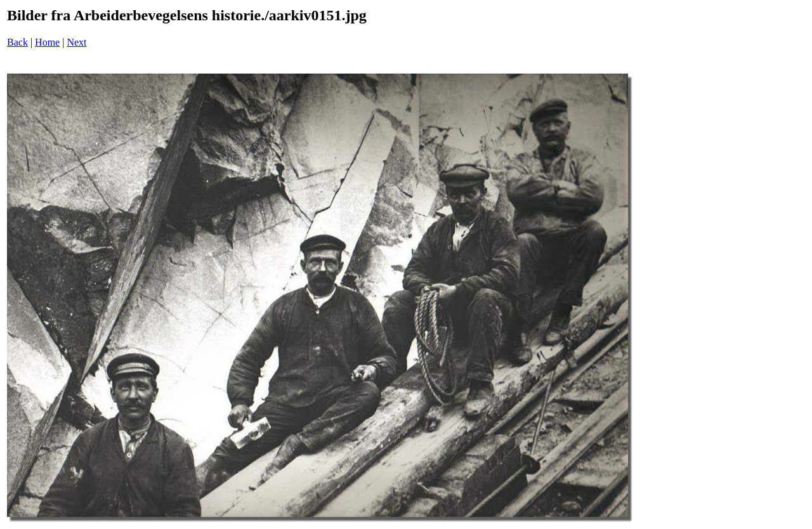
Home (47, 42)
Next (76, 42)
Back (17, 42)
